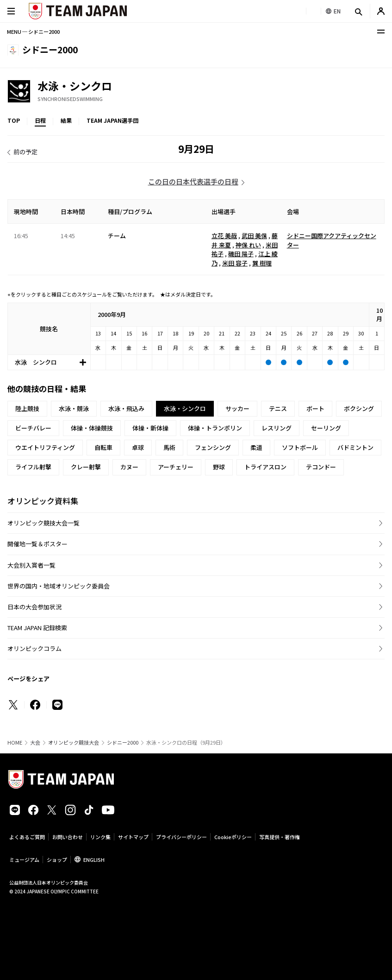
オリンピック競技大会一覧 (44, 523)
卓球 (138, 447)
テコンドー (321, 467)
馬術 (169, 447)
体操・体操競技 (92, 428)
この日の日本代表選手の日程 (193, 181)
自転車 (103, 447)
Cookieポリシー (233, 837)
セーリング (326, 428)
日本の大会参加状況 (34, 607)
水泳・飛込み (126, 408)
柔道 (256, 447)
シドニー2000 (123, 743)
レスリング (277, 428)
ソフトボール (300, 447)
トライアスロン (265, 467)
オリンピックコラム (34, 648)
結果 (66, 120)
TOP (14, 120)
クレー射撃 (86, 467)
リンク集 (100, 837)
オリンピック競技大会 (74, 743)
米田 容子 (235, 263)
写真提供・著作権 (280, 837)
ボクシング (359, 408)
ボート (315, 408)
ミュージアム (24, 860)
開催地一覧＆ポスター (37, 544)
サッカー (237, 408)
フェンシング (213, 447)
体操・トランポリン (215, 428)
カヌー (129, 467)
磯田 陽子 (241, 254)
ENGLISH (94, 860)
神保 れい (248, 245)
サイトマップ (133, 837)
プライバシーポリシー (181, 837)
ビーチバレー (33, 428)
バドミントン (355, 447)
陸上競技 (27, 408)
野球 (219, 467)
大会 (35, 743)
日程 (40, 120)
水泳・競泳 (74, 408)
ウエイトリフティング (45, 447)
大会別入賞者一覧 (31, 565)
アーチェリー (176, 467)
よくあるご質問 (27, 837)
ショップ (57, 860)
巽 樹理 (262, 263)
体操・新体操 (150, 428)
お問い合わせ (68, 837)
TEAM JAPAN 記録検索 (37, 628)
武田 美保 (254, 236)
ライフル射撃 (33, 467)
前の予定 (25, 152)
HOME (15, 743)
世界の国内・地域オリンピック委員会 (59, 586)
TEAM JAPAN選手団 (112, 120)
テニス (278, 408)
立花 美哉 (224, 236)
